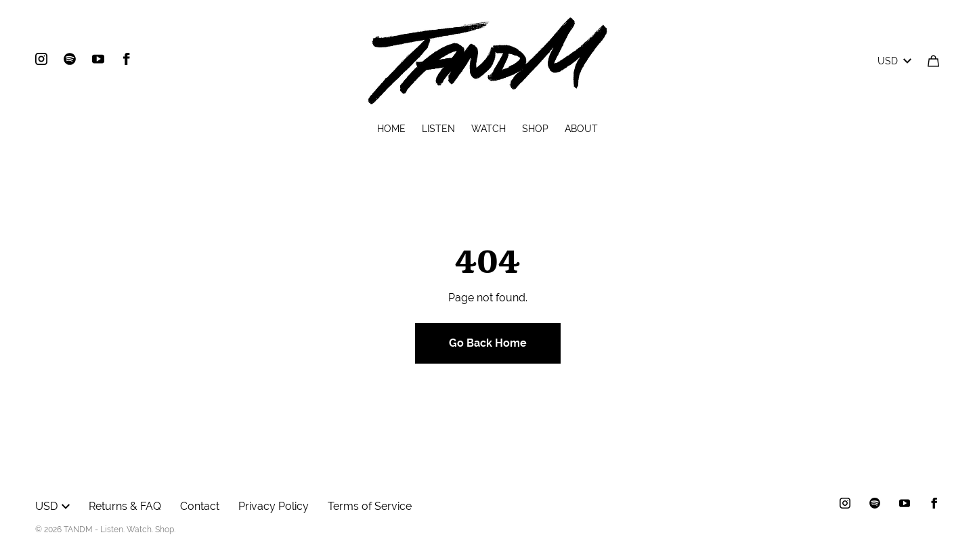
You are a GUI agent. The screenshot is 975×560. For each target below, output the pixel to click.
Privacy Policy (274, 506)
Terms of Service (370, 506)
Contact (200, 506)
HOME (391, 129)
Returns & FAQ (125, 506)
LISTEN (438, 129)
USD (894, 61)
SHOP (535, 129)
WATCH (489, 129)
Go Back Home (488, 343)
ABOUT (581, 129)
